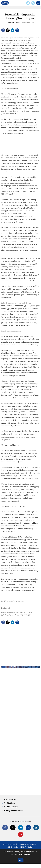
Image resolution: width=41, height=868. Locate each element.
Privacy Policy (26, 847)
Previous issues (10, 799)
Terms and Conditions (27, 844)
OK (20, 860)
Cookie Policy (12, 847)
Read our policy (24, 854)
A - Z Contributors (11, 807)
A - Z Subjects (9, 803)
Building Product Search (13, 811)
